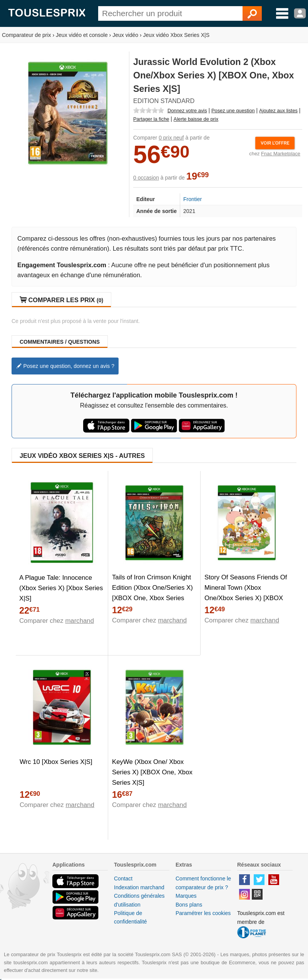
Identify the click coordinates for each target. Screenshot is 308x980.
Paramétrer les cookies (203, 913)
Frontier (192, 199)
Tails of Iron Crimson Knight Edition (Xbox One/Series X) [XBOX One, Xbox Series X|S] (152, 593)
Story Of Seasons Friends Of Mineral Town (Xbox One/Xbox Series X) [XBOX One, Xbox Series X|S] (246, 593)
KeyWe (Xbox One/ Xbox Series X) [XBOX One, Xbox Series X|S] (152, 772)
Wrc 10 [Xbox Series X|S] (56, 762)
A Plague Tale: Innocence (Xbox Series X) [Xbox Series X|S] (61, 588)
